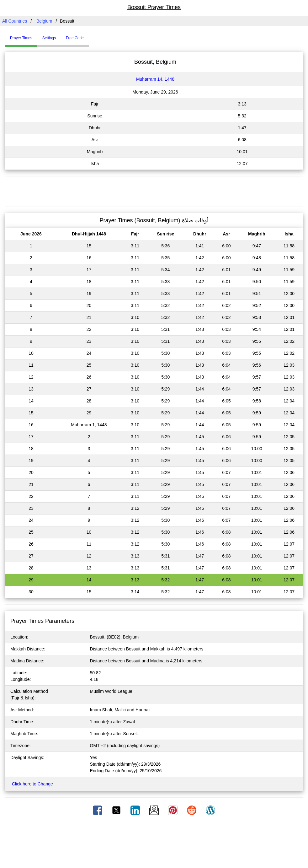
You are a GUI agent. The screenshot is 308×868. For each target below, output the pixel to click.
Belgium (44, 21)
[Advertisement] (154, 191)
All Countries (15, 21)
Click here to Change (32, 784)
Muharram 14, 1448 (155, 79)
